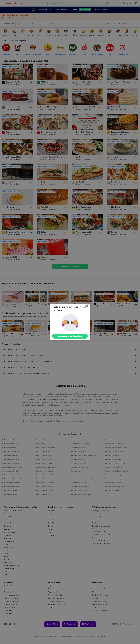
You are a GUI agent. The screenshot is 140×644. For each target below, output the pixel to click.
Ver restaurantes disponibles (70, 336)
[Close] (87, 306)
